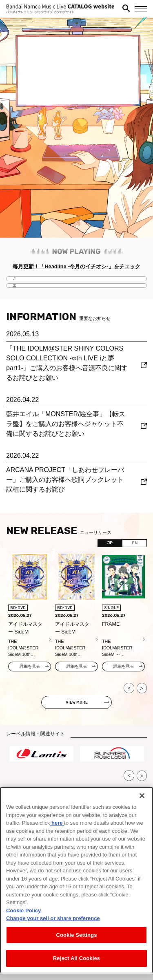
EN (135, 543)
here (57, 823)
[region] (76, 880)
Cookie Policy (23, 910)
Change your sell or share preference (53, 918)
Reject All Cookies (76, 958)
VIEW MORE (77, 702)
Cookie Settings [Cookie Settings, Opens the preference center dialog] (76, 935)
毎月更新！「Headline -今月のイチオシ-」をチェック (76, 266)
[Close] (142, 796)
